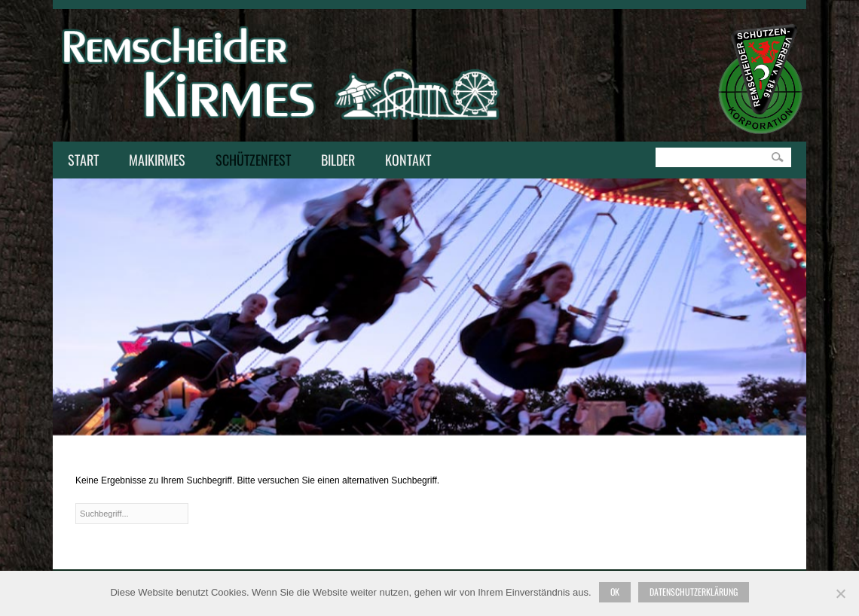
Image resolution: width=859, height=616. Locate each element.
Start (83, 160)
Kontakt (404, 161)
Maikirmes (153, 161)
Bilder (338, 160)
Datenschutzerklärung (694, 592)
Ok (615, 592)
